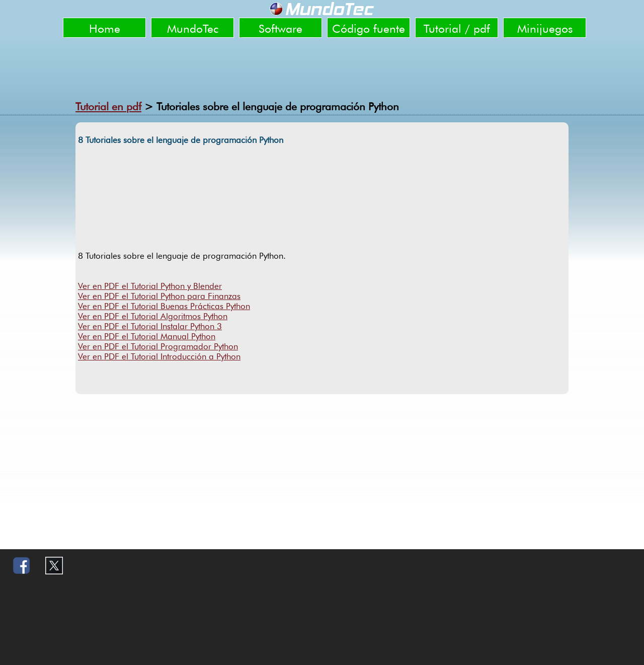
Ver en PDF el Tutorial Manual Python (147, 336)
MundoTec (193, 28)
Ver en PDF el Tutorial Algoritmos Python (153, 316)
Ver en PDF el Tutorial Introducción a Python (159, 356)
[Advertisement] (322, 65)
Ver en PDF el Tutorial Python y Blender (150, 286)
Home (105, 28)
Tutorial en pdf (108, 106)
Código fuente (369, 28)
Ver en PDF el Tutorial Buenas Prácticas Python (164, 306)
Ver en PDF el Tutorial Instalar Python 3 (150, 326)
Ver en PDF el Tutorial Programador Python (158, 346)
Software (280, 28)
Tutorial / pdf (457, 28)
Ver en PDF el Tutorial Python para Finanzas (159, 296)
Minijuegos (545, 28)
